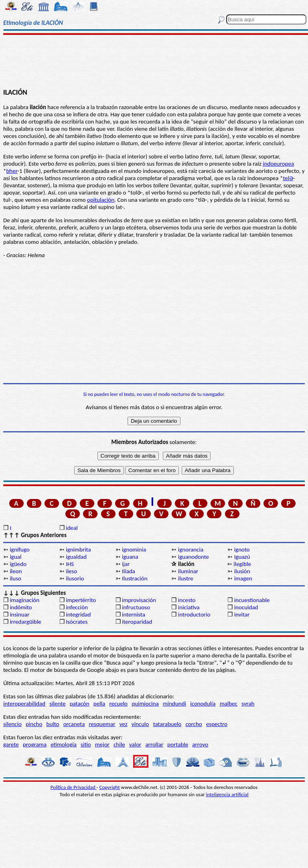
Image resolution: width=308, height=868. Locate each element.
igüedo (18, 564)
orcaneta (74, 724)
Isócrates (77, 622)
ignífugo (19, 550)
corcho (194, 724)
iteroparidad (137, 622)
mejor (102, 744)
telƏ (288, 178)
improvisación (139, 600)
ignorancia (191, 550)
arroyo (200, 744)
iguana (130, 557)
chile (119, 744)
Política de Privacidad (74, 787)
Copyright (110, 787)
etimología (64, 744)
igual (15, 557)
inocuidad (246, 607)
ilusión (242, 571)
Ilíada (129, 571)
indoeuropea (278, 164)
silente (57, 704)
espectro (217, 724)
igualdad (76, 557)
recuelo (118, 704)
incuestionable (252, 600)
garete (11, 744)
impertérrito (81, 600)
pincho (34, 724)
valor (135, 744)
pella (99, 704)
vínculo (140, 724)
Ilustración (135, 578)
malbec (229, 704)
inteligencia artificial (227, 794)
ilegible (242, 564)
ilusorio (75, 578)
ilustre (186, 578)
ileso (71, 571)
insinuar (19, 614)
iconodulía (203, 704)
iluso (15, 578)
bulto (53, 724)
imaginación (24, 600)
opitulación (101, 200)
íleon (16, 571)
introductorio (194, 614)
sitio (86, 744)
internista (134, 614)
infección (77, 607)
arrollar (155, 744)
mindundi (174, 704)
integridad (78, 614)
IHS (70, 564)
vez (124, 724)
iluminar (188, 571)
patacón (80, 704)
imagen (243, 578)
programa (35, 744)
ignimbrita (78, 550)
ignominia (134, 550)
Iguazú (242, 557)
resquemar (102, 724)
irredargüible (25, 622)
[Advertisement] (154, 61)
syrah (248, 704)
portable (178, 744)
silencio (12, 724)
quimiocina (145, 704)
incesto (187, 600)
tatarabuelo (167, 724)
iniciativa (189, 607)
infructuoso (136, 607)
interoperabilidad (24, 704)
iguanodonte (194, 557)
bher (12, 171)
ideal (72, 528)
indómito (21, 607)
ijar (126, 564)
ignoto (242, 550)
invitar (242, 614)
